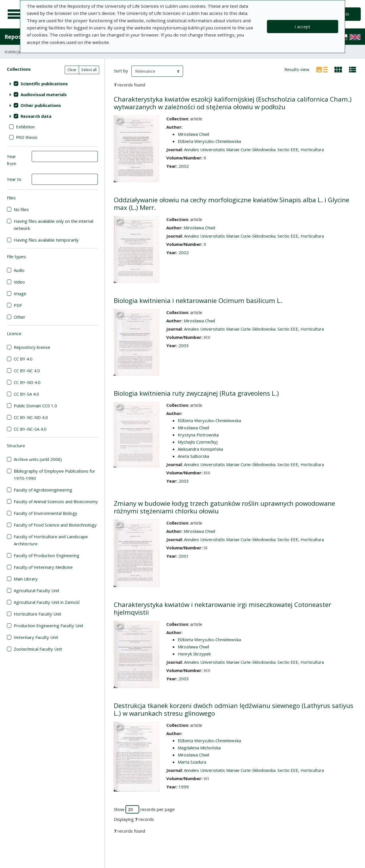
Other (20, 317)
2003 (184, 345)
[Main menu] (15, 14)
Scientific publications (44, 84)
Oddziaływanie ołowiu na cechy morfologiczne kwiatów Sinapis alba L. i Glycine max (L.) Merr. (232, 204)
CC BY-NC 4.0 (27, 371)
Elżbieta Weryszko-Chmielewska (209, 141)
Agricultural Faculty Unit (36, 590)
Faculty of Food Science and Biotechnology (55, 525)
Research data (36, 116)
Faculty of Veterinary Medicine (43, 567)
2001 (184, 556)
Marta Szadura (192, 762)
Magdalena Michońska (199, 748)
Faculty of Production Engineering (46, 555)
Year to (14, 179)
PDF (18, 305)
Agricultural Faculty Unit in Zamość (47, 602)
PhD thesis (27, 137)
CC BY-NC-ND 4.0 (31, 417)
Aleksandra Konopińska (200, 449)
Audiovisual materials (44, 94)
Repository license (32, 347)
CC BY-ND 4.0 (27, 382)
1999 (184, 787)
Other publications (41, 105)
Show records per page (144, 809)
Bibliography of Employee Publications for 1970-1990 (54, 475)
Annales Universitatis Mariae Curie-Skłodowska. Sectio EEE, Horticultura (254, 149)
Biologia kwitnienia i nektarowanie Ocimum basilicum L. (198, 301)
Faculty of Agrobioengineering (43, 490)
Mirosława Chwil (193, 134)
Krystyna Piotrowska (198, 435)
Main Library (26, 579)
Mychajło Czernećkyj (198, 442)
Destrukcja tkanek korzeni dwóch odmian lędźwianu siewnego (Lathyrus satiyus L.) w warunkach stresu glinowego (234, 709)
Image (20, 294)
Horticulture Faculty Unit (37, 614)
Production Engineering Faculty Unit (48, 626)
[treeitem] (52, 84)
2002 (184, 166)
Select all (89, 70)
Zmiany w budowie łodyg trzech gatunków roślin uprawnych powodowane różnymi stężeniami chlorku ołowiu (224, 507)
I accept (302, 27)
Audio (19, 270)
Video (19, 282)
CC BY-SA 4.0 (26, 394)
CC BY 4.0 (23, 359)
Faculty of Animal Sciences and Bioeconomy (56, 501)
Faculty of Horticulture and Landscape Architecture (51, 540)
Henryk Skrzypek (194, 654)
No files (21, 209)
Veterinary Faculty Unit (36, 637)
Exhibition (25, 127)
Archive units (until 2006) (38, 459)
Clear (72, 70)
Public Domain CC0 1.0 (35, 406)
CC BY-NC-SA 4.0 (30, 429)
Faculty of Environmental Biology (45, 513)
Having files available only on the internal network (53, 225)
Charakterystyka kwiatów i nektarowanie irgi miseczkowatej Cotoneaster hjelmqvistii (222, 608)
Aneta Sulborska (193, 456)
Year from (12, 160)
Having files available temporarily (46, 240)
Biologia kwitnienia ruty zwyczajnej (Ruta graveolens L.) (196, 393)
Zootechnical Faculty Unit (38, 649)
